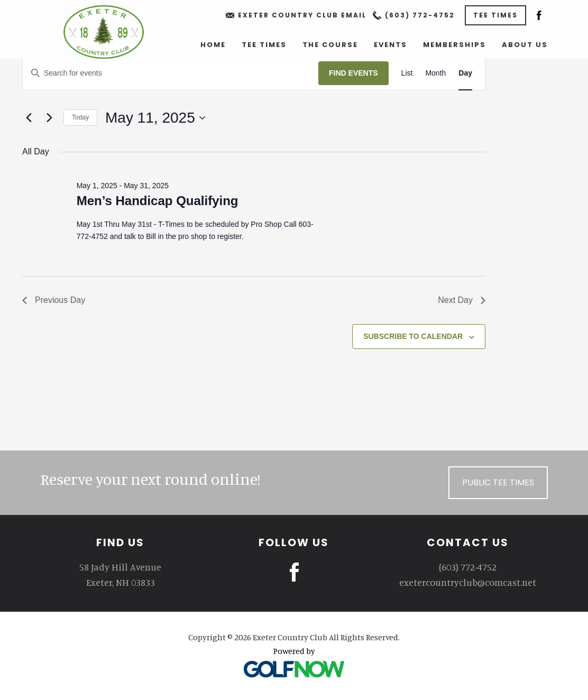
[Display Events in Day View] (465, 73)
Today (80, 117)
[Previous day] (29, 118)
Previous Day (54, 300)
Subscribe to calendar (413, 336)
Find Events (353, 73)
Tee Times (495, 15)
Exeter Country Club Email (302, 15)
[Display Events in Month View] (435, 73)
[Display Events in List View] (407, 73)
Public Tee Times (498, 482)
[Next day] (49, 118)
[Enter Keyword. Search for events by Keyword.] (171, 73)
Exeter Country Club (104, 32)
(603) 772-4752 (420, 15)
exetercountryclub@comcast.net (468, 582)
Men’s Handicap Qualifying (158, 201)
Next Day (462, 300)
